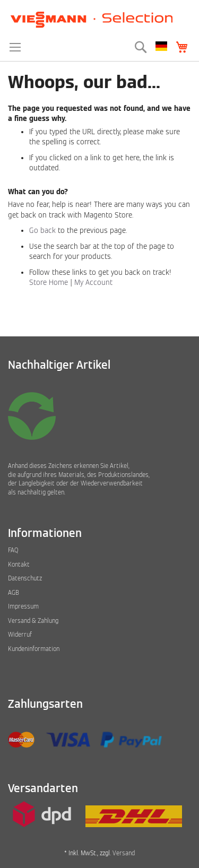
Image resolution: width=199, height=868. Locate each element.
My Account (93, 283)
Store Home (49, 283)
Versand (124, 853)
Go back (42, 231)
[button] (161, 46)
